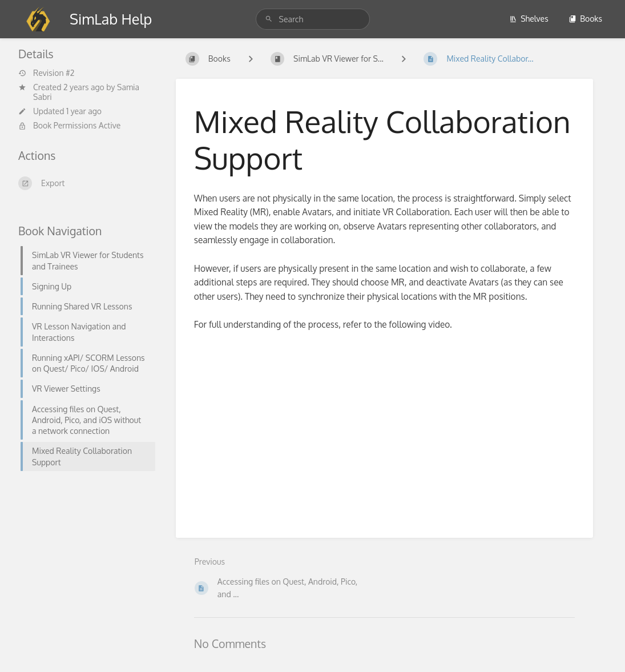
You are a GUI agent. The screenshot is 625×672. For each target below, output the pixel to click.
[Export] (83, 183)
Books (585, 19)
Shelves (529, 19)
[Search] (271, 19)
